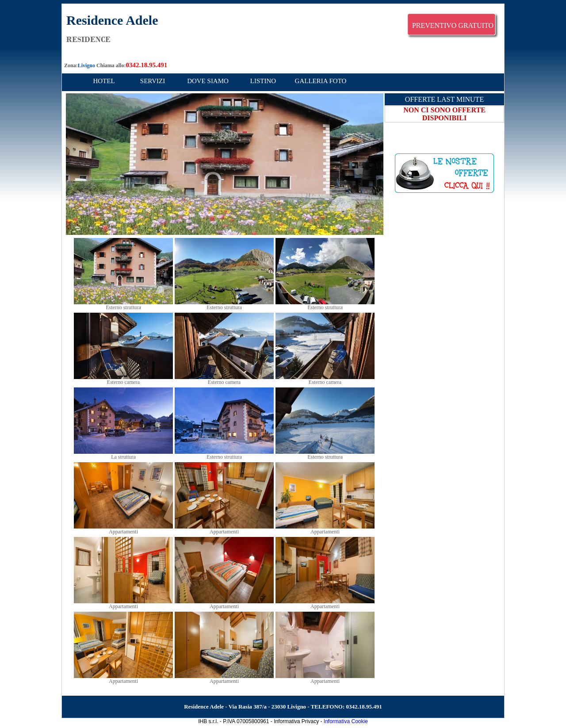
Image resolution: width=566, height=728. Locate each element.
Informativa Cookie (346, 721)
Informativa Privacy (296, 721)
